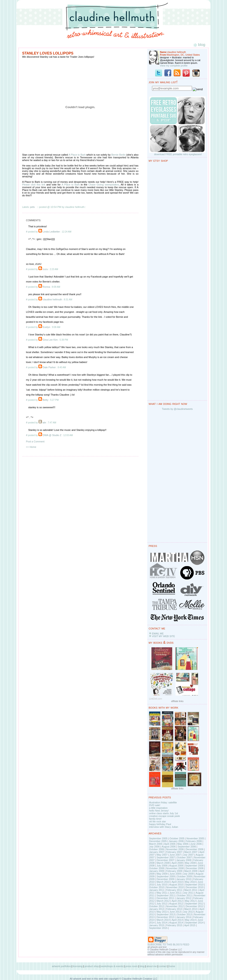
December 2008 (194, 868)
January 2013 (157, 909)
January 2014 (184, 917)
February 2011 (174, 890)
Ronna (46, 287)
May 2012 (190, 901)
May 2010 (190, 882)
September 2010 (194, 885)
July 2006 (154, 847)
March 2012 (163, 901)
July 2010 (162, 885)
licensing (78, 966)
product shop (92, 966)
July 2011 (188, 893)
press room (131, 966)
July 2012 (162, 904)
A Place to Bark (77, 155)
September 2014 (194, 923)
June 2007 (175, 855)
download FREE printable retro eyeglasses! (178, 154)
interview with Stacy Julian (164, 827)
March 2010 (163, 882)
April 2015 (190, 925)
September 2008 (194, 866)
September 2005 (158, 838)
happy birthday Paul (160, 824)
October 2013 (184, 914)
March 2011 (191, 890)
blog (142, 966)
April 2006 (170, 844)
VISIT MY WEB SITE (163, 636)
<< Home (31, 447)
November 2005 (195, 838)
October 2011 (184, 895)
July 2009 (188, 874)
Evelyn (46, 327)
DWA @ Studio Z (52, 435)
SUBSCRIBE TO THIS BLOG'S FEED (168, 944)
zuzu (45, 269)
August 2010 (176, 885)
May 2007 (162, 855)
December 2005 (158, 841)
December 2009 (165, 879)
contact (163, 966)
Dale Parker (49, 367)
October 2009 (184, 876)
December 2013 (165, 917)
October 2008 (157, 868)
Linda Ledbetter (51, 232)
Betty (46, 400)
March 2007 (191, 852)
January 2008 (184, 860)
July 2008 (162, 866)
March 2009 (191, 871)
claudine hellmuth (52, 299)
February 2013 (174, 909)
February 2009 (174, 871)
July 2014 (162, 923)
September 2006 (187, 847)
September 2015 (158, 928)
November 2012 (175, 906)
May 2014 (190, 920)
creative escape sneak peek (164, 816)
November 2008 (175, 868)
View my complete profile (174, 66)
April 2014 (177, 920)
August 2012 (176, 904)
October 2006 (157, 849)
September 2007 (166, 857)
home (172, 966)
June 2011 (175, 893)
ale (44, 422)
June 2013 (175, 912)
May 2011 (162, 893)
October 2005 (177, 838)
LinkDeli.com (156, 699)
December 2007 (165, 860)
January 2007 (157, 852)
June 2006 (196, 844)
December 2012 (194, 906)
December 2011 (165, 898)
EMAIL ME (158, 634)
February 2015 (174, 925)
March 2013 (191, 909)
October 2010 (157, 887)
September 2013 (166, 914)
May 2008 (190, 863)
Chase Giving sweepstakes (104, 185)
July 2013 (188, 912)
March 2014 (163, 920)
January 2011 (157, 890)
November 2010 (175, 887)
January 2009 (157, 871)
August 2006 (169, 847)
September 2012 (194, 904)
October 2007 (184, 857)
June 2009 (175, 874)
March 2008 (163, 863)
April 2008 (177, 863)
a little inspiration (158, 808)
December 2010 (194, 887)
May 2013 (162, 912)
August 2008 (176, 866)
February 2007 (174, 852)
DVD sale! (155, 805)
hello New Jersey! (159, 811)
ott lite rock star (158, 821)
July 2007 (188, 855)
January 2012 (184, 898)
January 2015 (157, 925)
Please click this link (34, 185)
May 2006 (183, 844)
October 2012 (157, 906)
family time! (155, 819)
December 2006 (194, 849)
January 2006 (176, 841)
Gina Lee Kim (50, 340)
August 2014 (176, 923)
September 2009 (166, 876)
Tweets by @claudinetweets (177, 409)
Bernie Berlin (118, 155)
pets (32, 207)
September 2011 (166, 895)
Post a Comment (35, 441)
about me (152, 966)
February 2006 (194, 841)
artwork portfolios (61, 966)
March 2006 (156, 844)
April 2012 (177, 901)
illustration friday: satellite (163, 802)
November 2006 (175, 849)
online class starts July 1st (164, 813)
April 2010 (177, 882)
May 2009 (162, 874)
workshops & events (112, 966)
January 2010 (184, 879)
